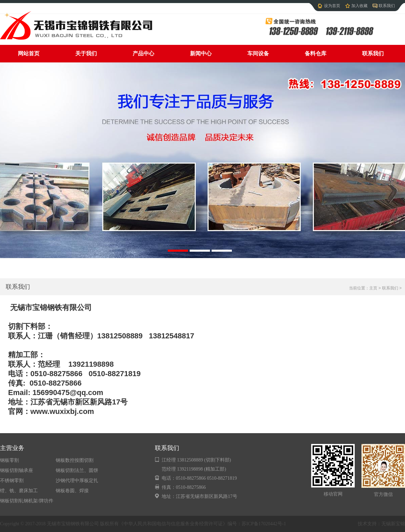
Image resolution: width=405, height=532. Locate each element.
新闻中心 (201, 53)
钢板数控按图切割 (75, 460)
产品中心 (143, 53)
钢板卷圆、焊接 (72, 491)
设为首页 (332, 6)
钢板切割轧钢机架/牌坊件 (27, 501)
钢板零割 (9, 460)
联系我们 (387, 6)
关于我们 (86, 53)
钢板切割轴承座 (17, 470)
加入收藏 (359, 6)
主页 (373, 288)
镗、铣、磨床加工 (19, 491)
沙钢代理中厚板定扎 (77, 481)
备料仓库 (316, 53)
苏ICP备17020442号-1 (264, 524)
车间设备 (258, 53)
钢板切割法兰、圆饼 (77, 470)
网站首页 (29, 53)
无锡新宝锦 (393, 524)
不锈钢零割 (12, 481)
